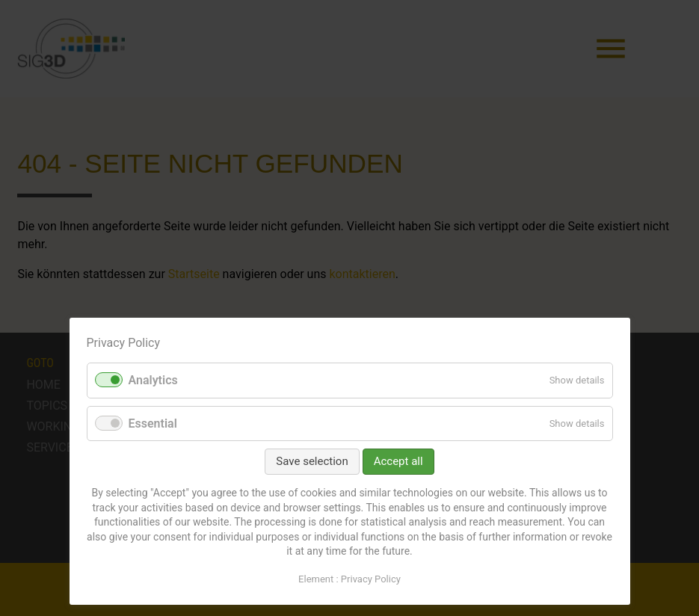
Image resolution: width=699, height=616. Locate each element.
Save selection (312, 461)
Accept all (398, 461)
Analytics (153, 380)
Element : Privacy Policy (349, 579)
